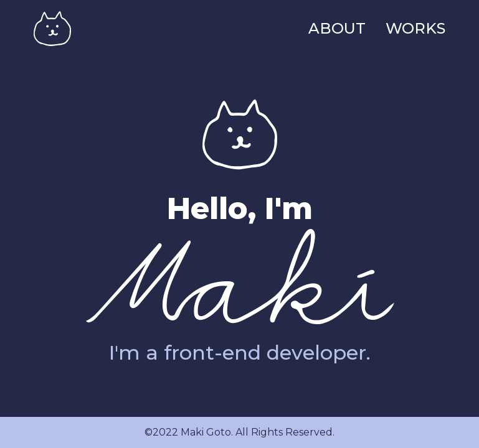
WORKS (415, 28)
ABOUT (337, 28)
